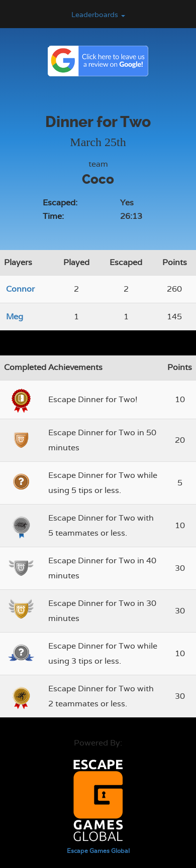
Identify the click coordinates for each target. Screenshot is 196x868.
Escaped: (60, 203)
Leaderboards (98, 15)
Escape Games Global (98, 851)
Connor (20, 289)
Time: (53, 216)
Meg (15, 317)
